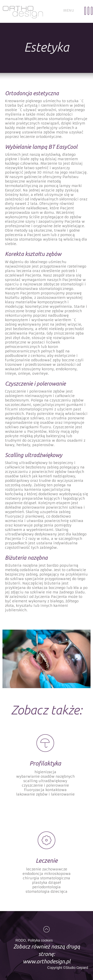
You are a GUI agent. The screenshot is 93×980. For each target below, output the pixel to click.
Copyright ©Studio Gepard (68, 968)
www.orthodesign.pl (47, 961)
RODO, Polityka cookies (34, 940)
